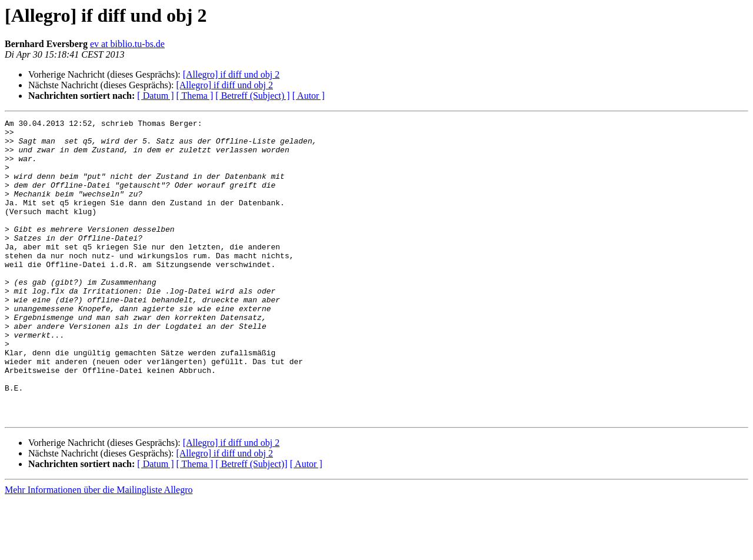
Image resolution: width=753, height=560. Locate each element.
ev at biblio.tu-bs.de (127, 44)
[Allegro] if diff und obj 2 (231, 74)
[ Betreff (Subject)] (251, 524)
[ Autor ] (309, 96)
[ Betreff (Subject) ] (252, 96)
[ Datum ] (155, 96)
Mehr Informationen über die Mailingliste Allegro (99, 550)
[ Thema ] (195, 96)
